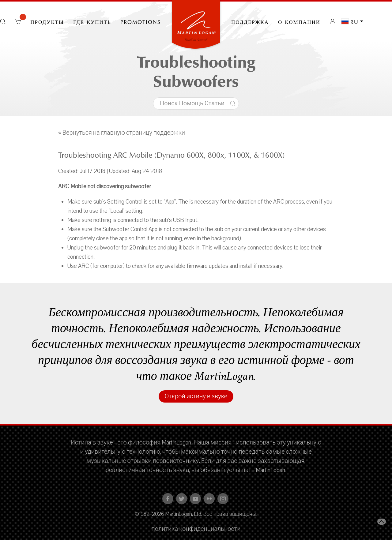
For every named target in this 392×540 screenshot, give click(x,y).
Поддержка (250, 21)
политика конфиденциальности (196, 529)
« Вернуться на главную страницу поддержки (122, 133)
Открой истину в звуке (196, 396)
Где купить (92, 21)
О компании (299, 21)
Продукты (47, 21)
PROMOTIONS (141, 21)
